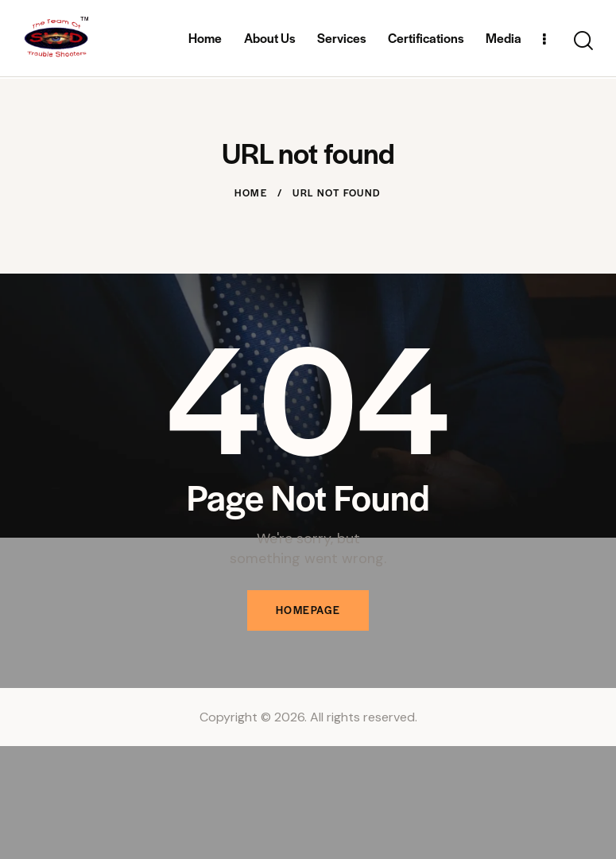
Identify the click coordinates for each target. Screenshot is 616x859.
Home (251, 192)
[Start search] (583, 42)
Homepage (308, 610)
